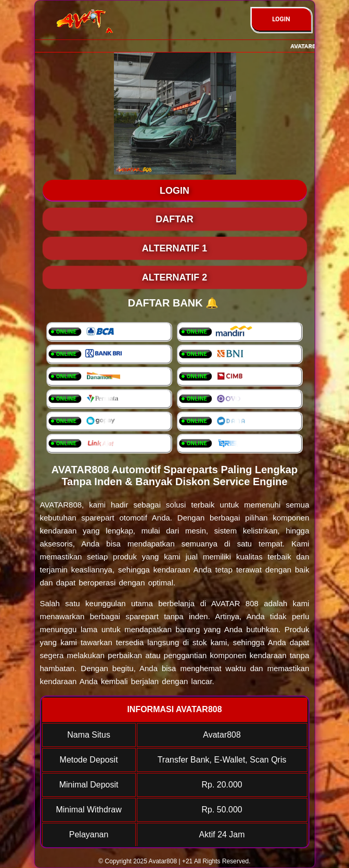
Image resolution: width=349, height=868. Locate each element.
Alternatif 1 (174, 248)
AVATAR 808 (235, 603)
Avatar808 (163, 861)
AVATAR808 (61, 505)
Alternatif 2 (174, 277)
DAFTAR (174, 219)
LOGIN (281, 19)
